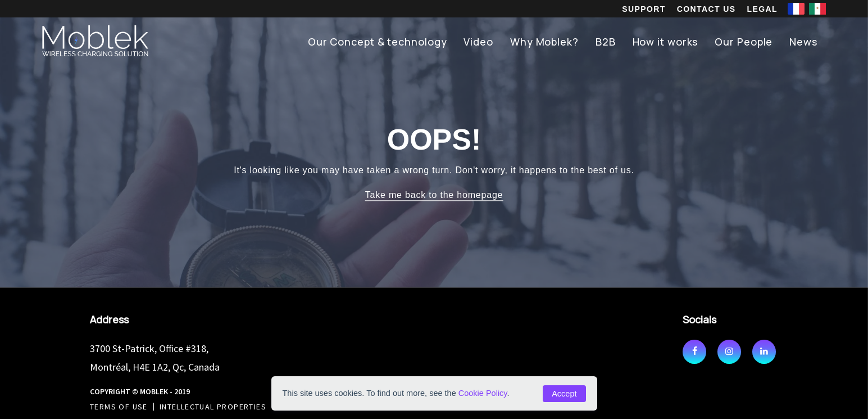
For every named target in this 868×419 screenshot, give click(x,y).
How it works (665, 42)
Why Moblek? (544, 42)
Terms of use (119, 407)
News (803, 42)
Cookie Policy (483, 393)
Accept (564, 394)
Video (478, 42)
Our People (744, 42)
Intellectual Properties (213, 407)
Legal (762, 9)
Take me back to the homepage (434, 195)
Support (644, 9)
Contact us (706, 9)
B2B (606, 42)
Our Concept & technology (378, 42)
